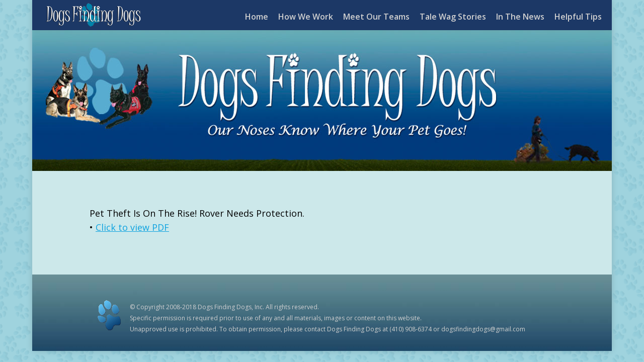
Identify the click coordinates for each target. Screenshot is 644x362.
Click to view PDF (132, 227)
